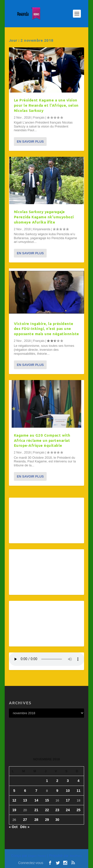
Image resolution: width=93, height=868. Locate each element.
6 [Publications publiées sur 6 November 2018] (25, 791)
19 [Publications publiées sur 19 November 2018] (14, 810)
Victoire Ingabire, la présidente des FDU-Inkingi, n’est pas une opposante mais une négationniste (46, 329)
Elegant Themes (37, 856)
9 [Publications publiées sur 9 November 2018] (57, 791)
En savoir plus (30, 142)
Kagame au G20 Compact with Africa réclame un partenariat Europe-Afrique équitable (42, 440)
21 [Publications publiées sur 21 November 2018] (36, 810)
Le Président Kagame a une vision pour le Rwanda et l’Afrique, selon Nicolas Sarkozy (46, 105)
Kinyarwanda (42, 229)
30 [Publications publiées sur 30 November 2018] (57, 820)
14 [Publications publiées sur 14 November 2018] (36, 800)
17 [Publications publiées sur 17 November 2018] (68, 800)
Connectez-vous (31, 863)
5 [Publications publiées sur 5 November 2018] (14, 791)
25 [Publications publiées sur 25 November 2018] (79, 810)
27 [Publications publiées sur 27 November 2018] (25, 820)
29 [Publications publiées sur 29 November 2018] (47, 820)
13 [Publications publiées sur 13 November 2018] (25, 800)
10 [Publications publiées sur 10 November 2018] (68, 791)
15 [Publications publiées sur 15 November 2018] (47, 800)
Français (39, 118)
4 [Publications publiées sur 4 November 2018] (79, 781)
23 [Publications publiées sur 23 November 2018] (57, 810)
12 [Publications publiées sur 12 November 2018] (14, 800)
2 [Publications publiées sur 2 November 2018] (57, 781)
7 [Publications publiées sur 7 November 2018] (36, 791)
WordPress (76, 856)
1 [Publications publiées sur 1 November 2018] (47, 781)
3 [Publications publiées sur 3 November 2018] (68, 781)
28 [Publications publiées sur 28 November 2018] (36, 820)
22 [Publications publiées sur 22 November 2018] (47, 810)
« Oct (13, 827)
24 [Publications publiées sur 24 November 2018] (68, 810)
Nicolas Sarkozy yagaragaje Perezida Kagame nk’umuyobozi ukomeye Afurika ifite (44, 217)
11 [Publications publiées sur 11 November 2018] (79, 791)
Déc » (25, 827)
